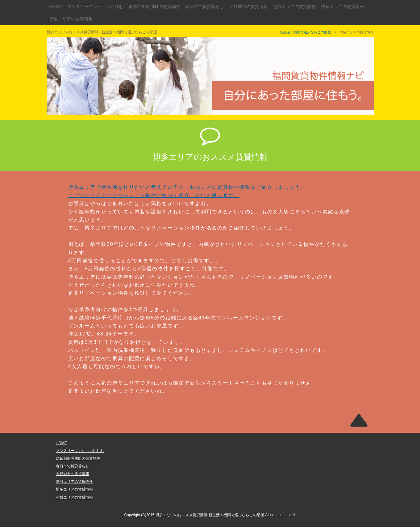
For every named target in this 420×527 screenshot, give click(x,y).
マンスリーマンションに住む (95, 6)
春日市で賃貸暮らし (205, 6)
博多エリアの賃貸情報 (343, 6)
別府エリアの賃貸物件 (294, 6)
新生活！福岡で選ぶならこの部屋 (305, 32)
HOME (56, 6)
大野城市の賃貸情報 (248, 6)
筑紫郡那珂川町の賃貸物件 (154, 6)
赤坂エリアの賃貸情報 (71, 19)
